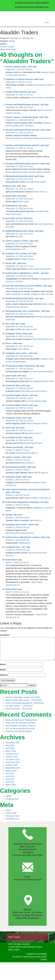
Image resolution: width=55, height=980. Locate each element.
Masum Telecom (28, 726)
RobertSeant (11, 560)
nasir (32, 38)
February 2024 (12, 754)
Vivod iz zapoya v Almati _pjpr (20, 241)
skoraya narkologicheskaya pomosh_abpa (25, 164)
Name (3, 664)
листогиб (18, 237)
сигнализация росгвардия (41, 371)
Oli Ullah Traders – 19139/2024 (19, 706)
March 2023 (11, 785)
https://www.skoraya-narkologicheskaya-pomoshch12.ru (30, 138)
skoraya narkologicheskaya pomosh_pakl (25, 145)
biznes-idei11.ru (40, 192)
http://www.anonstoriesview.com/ (20, 533)
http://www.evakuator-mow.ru (34, 391)
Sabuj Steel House (8, 49)
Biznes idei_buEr (14, 186)
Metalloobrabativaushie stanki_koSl (22, 231)
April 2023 (10, 782)
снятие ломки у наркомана (42, 97)
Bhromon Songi (28, 728)
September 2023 (13, 768)
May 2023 (10, 779)
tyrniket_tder (12, 515)
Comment (5, 635)
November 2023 (13, 762)
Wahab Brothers (25, 731)
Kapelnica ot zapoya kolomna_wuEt (22, 79)
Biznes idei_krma (14, 196)
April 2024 (10, 748)
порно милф (23, 349)
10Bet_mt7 (10, 723)
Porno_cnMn (12, 343)
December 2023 (13, 759)
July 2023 (10, 773)
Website (4, 675)
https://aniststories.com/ (43, 339)
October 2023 (12, 765)
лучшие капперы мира (37, 401)
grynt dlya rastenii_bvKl (17, 218)
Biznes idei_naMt (14, 263)
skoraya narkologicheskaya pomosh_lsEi (25, 105)
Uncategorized (12, 799)
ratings (12, 41)
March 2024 (11, 751)
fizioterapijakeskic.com (15, 249)
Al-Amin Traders (7, 47)
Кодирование (24, 543)
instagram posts (27, 259)
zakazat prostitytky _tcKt (17, 447)
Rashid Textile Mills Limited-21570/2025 (23, 697)
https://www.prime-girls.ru (27, 453)
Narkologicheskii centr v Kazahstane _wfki (25, 311)
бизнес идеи (23, 201)
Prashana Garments (27, 723)
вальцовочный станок (36, 182)
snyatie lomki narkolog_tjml (18, 92)
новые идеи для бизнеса (40, 269)
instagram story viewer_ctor (19, 253)
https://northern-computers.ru (38, 498)
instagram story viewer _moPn (20, 525)
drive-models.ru (28, 463)
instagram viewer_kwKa (17, 334)
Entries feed (11, 813)
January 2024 (12, 757)
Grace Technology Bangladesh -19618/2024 (25, 703)
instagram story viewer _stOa (19, 353)
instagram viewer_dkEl (16, 477)
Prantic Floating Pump (28, 720)
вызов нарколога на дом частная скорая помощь (28, 172)
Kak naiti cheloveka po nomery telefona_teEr (26, 286)
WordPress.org (12, 819)
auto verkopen (12, 726)
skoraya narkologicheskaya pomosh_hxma (26, 130)
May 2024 (10, 745)
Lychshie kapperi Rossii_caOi (19, 395)
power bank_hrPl (14, 376)
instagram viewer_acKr (16, 418)
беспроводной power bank (41, 381)
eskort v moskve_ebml (16, 457)
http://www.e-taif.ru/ (33, 433)
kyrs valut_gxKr (13, 324)
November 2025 (13, 743)
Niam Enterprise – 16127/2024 (19, 709)
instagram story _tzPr (16, 547)
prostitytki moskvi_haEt (17, 437)
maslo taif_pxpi (13, 428)
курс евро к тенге (29, 329)
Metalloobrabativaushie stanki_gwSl (22, 176)
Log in (8, 810)
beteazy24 (10, 720)
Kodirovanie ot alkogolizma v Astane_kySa (25, 537)
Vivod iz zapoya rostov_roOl (19, 67)
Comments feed (13, 816)
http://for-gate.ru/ (41, 473)
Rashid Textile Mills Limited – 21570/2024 (24, 700)
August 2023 (11, 771)
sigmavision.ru (35, 520)
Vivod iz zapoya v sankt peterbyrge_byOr (25, 117)
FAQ (11, 937)
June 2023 (10, 776)
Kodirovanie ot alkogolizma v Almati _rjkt (25, 273)
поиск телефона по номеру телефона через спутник (29, 294)
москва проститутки (33, 443)
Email (3, 670)
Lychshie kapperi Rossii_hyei (19, 405)
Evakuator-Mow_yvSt (15, 385)
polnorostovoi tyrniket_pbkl (18, 467)
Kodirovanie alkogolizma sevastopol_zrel (25, 502)
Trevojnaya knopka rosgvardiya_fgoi (23, 366)
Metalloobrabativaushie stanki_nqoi (22, 298)
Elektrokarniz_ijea (14, 206)
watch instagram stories (37, 423)
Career (17, 937)
